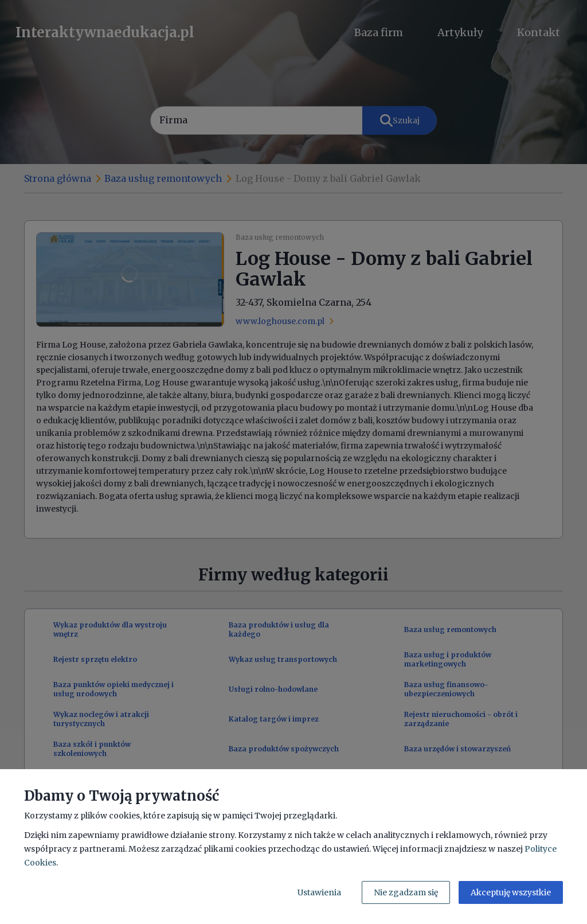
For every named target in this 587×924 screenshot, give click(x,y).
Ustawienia (319, 892)
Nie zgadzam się (406, 892)
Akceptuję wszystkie (511, 892)
